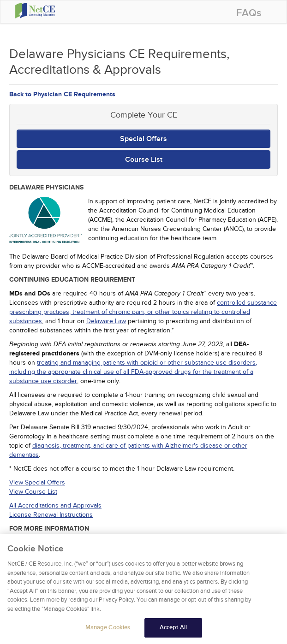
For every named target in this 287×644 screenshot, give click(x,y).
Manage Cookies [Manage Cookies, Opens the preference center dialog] (108, 630)
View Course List (33, 492)
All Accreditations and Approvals (55, 505)
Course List (144, 160)
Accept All (173, 630)
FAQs (249, 13)
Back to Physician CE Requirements (62, 94)
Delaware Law (106, 321)
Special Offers (143, 139)
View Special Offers (37, 482)
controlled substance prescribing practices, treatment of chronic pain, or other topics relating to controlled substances (143, 312)
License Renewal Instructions (51, 515)
